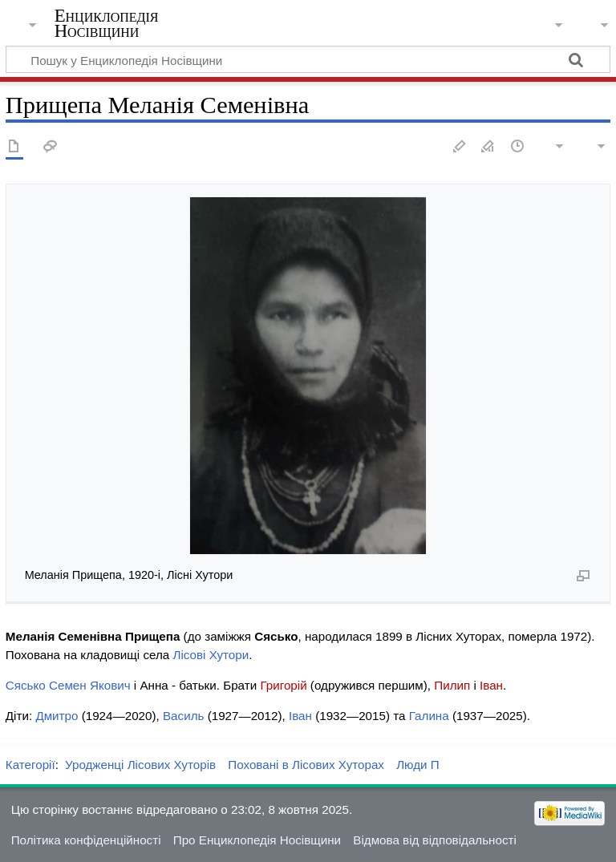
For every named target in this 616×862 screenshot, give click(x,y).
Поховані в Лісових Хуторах (306, 765)
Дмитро (57, 716)
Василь (183, 716)
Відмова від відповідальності (435, 840)
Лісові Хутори (211, 655)
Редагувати (460, 147)
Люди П (418, 765)
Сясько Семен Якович (68, 685)
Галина (429, 716)
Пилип (452, 685)
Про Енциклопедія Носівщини (257, 840)
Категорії (30, 765)
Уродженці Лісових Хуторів (140, 765)
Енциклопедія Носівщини (107, 23)
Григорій (283, 685)
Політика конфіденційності (86, 840)
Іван (491, 685)
